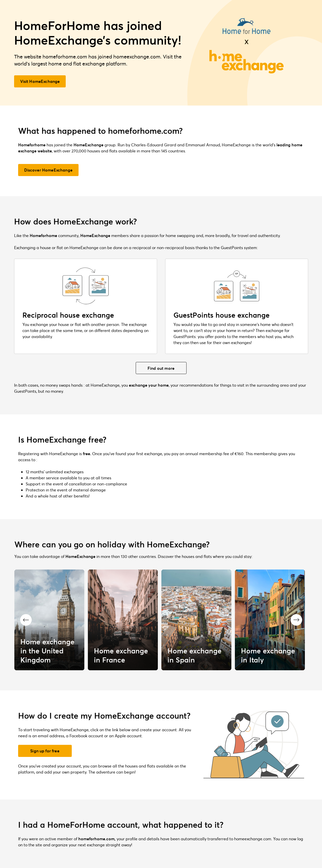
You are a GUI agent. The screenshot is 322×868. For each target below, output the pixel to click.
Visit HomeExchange (40, 81)
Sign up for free (45, 751)
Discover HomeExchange (48, 170)
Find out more (161, 368)
